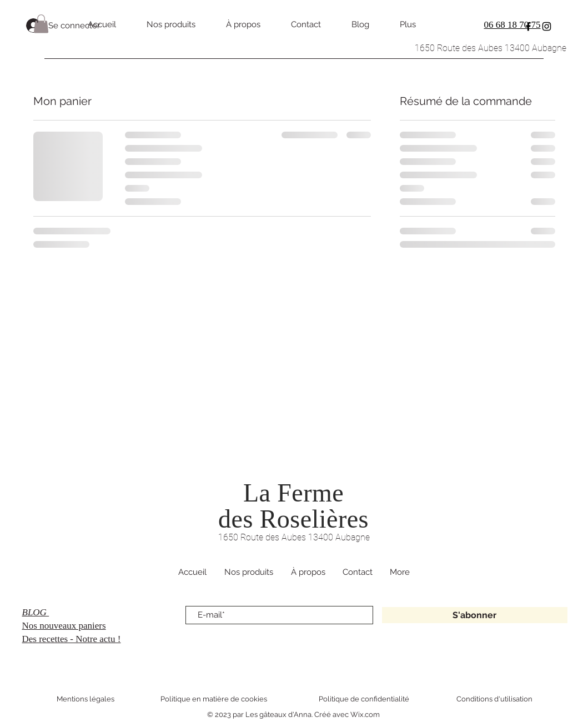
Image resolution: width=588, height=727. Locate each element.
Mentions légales (86, 699)
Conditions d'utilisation (494, 699)
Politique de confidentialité (364, 699)
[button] (41, 24)
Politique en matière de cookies (215, 699)
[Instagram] (547, 26)
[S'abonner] (475, 615)
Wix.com (365, 715)
